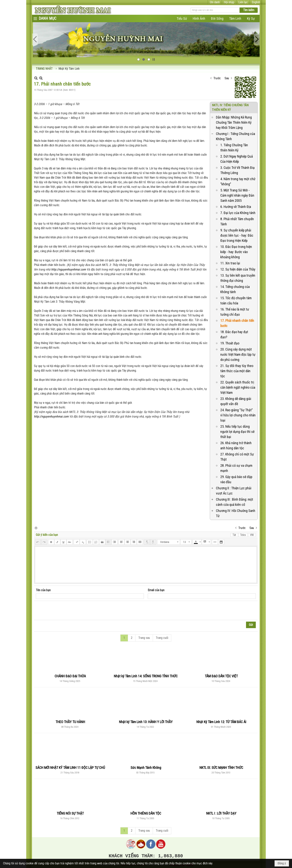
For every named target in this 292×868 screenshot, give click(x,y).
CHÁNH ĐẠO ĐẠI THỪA (70, 676)
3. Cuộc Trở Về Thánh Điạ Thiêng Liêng (237, 170)
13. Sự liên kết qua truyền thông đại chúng (238, 278)
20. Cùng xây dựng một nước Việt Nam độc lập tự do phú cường (238, 354)
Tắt (234, 535)
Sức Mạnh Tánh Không (146, 768)
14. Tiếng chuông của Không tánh (235, 289)
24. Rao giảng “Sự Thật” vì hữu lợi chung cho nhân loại (238, 415)
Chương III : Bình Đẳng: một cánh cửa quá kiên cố (235, 502)
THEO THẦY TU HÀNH (70, 722)
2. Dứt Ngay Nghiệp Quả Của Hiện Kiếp (237, 159)
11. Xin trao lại (230, 263)
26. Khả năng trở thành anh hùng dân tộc (236, 445)
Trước (217, 78)
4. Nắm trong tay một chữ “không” (238, 181)
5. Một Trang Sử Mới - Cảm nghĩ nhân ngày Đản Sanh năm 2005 (237, 195)
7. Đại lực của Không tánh (238, 213)
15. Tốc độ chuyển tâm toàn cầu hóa (236, 301)
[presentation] (65, 611)
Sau (227, 78)
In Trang (36, 528)
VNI (252, 535)
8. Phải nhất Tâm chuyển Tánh (237, 221)
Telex (243, 535)
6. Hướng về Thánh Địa (236, 207)
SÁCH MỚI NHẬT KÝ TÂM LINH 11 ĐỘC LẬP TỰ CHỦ (70, 768)
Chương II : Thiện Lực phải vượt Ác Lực (234, 491)
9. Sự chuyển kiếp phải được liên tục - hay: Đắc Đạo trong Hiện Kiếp (237, 235)
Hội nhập (229, 2)
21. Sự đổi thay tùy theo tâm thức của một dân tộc (237, 371)
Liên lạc (243, 2)
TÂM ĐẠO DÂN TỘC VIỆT (221, 676)
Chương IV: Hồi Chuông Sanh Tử (236, 513)
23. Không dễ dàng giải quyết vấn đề (236, 401)
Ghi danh (215, 2)
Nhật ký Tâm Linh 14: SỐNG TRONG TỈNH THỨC (146, 676)
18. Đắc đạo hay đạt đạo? (234, 334)
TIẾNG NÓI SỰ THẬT (70, 813)
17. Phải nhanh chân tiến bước (237, 323)
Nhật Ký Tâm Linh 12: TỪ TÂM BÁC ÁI (221, 722)
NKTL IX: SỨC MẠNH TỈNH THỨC (221, 768)
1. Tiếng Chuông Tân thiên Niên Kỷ (234, 148)
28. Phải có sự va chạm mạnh (236, 468)
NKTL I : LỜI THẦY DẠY (221, 813)
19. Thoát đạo (230, 343)
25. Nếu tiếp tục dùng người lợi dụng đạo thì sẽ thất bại (237, 432)
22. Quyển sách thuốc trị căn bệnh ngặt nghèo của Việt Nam (238, 387)
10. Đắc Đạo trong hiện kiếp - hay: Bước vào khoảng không (236, 252)
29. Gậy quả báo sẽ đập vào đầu (236, 479)
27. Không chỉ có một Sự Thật (237, 457)
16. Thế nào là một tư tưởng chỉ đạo (235, 312)
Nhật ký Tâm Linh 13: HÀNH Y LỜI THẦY (146, 722)
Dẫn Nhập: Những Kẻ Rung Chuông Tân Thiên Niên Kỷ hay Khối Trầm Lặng (234, 122)
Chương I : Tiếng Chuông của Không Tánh (235, 136)
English (256, 2)
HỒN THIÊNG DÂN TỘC (146, 813)
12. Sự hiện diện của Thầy (238, 269)
